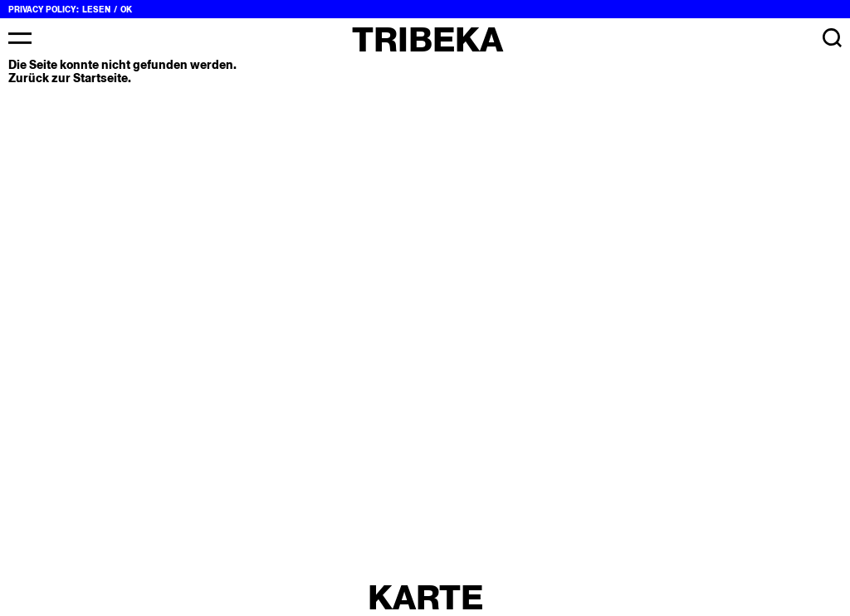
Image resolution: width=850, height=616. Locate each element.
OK (126, 10)
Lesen (96, 10)
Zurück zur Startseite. (70, 78)
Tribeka (427, 39)
